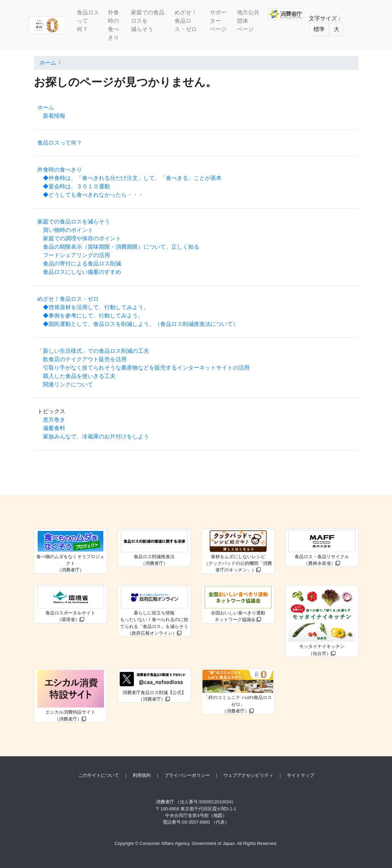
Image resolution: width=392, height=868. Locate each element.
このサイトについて (99, 775)
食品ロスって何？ (88, 21)
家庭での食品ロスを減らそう (148, 21)
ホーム (48, 63)
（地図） (218, 815)
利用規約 (142, 775)
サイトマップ (301, 775)
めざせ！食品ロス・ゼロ (186, 21)
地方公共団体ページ (248, 21)
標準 (319, 29)
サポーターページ (218, 21)
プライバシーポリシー (187, 775)
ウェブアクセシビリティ (248, 775)
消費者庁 (165, 802)
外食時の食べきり (113, 25)
